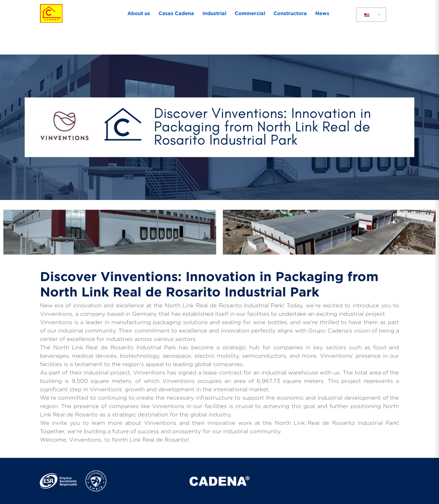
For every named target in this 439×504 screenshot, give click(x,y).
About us (139, 13)
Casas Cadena (176, 13)
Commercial (250, 13)
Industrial (214, 13)
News (322, 13)
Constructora (290, 13)
